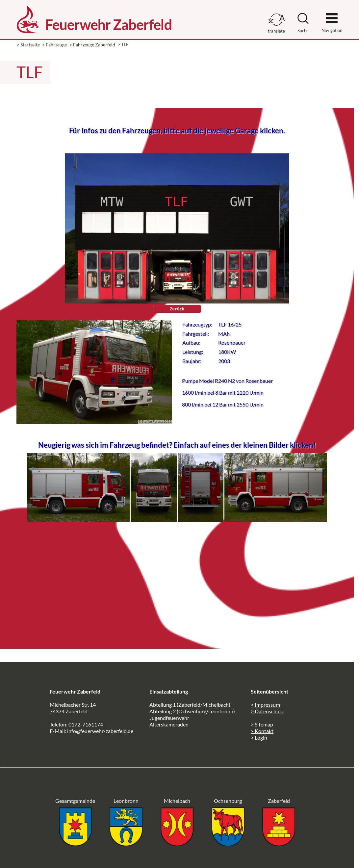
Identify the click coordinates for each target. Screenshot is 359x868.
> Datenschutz (267, 711)
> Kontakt (262, 731)
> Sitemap (262, 724)
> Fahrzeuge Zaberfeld (92, 45)
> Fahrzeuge (54, 45)
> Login (259, 737)
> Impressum (265, 705)
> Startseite (28, 45)
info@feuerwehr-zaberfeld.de (100, 731)
